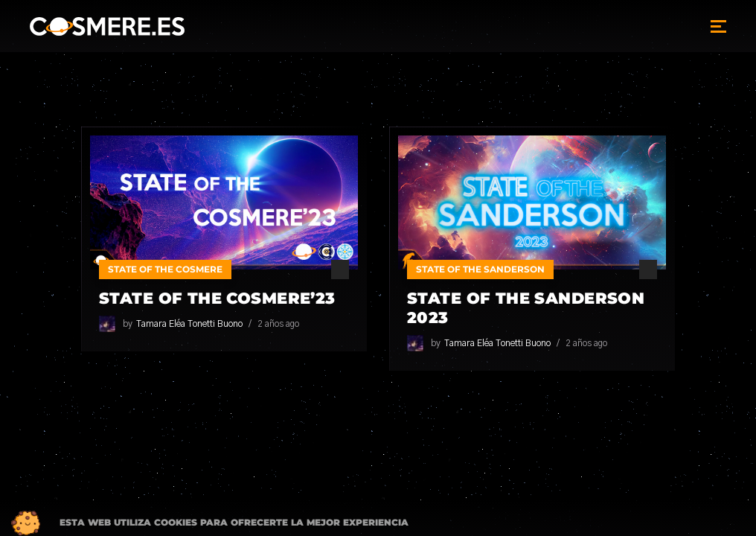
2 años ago (278, 324)
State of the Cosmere (165, 269)
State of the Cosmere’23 (217, 298)
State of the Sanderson (480, 269)
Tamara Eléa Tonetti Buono (189, 324)
